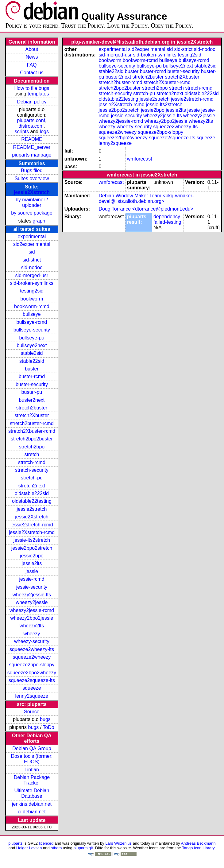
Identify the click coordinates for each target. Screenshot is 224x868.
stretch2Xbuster (32, 415)
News (32, 57)
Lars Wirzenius (118, 843)
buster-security (32, 384)
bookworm (32, 299)
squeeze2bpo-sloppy (32, 665)
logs (44, 132)
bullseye (32, 314)
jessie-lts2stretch (32, 540)
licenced (46, 843)
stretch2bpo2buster (32, 439)
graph (39, 221)
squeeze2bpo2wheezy (32, 673)
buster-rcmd (32, 376)
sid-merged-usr (32, 275)
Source (32, 712)
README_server (32, 147)
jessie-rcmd (32, 579)
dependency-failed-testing (168, 219)
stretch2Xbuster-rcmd (32, 431)
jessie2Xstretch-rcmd (32, 532)
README (32, 139)
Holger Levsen (29, 848)
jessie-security (32, 587)
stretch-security (32, 470)
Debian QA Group (32, 748)
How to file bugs (32, 88)
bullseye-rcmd (32, 322)
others (56, 848)
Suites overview (32, 178)
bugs (45, 719)
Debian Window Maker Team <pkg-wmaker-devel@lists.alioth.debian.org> (146, 198)
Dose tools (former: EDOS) (32, 759)
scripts (22, 132)
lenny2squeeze (32, 696)
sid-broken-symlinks (32, 283)
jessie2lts (32, 563)
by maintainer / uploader (32, 202)
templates (38, 94)
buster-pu (32, 392)
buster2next (32, 400)
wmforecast (140, 159)
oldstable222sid (32, 493)
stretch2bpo (32, 447)
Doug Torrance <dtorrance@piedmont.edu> (146, 209)
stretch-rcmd (32, 462)
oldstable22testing (32, 501)
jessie (32, 571)
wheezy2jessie (32, 602)
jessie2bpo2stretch (32, 548)
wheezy (32, 634)
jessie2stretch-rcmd (32, 525)
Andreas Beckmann (198, 843)
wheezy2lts (32, 626)
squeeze (32, 688)
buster (32, 369)
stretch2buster (32, 408)
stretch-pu (32, 478)
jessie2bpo (32, 556)
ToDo (48, 727)
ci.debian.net (32, 812)
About (32, 49)
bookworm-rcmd (32, 306)
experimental (32, 236)
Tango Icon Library (198, 848)
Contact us (32, 73)
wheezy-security (32, 641)
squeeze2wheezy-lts (32, 649)
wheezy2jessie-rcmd (32, 610)
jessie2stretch (32, 509)
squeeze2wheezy (32, 657)
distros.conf (31, 126)
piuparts (15, 843)
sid (32, 252)
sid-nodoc (32, 267)
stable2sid (32, 353)
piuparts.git (83, 848)
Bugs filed (32, 170)
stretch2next (32, 486)
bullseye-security (32, 330)
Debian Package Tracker (32, 780)
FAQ (32, 65)
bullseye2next (32, 345)
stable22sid (32, 361)
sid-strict (32, 260)
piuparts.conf (31, 120)
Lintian (32, 770)
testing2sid (32, 291)
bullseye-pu (32, 338)
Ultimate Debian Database (32, 793)
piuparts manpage (32, 155)
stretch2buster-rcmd (32, 423)
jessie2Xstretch (32, 192)
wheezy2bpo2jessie (32, 618)
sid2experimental (32, 244)
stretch (32, 454)
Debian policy (32, 102)
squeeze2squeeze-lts (32, 680)
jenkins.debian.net (32, 804)
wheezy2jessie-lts (32, 595)
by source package (32, 213)
